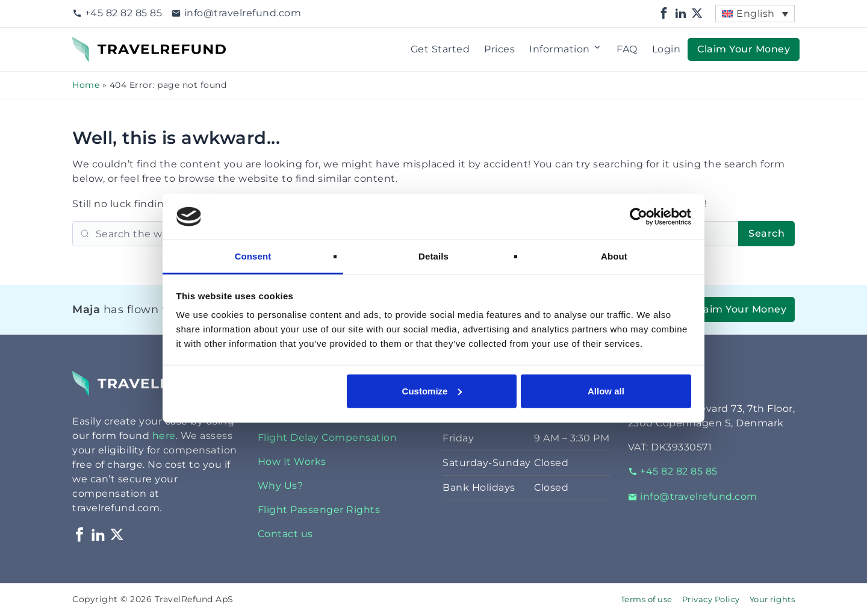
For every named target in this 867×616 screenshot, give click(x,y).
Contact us (285, 534)
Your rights (772, 599)
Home (86, 85)
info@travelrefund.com (236, 13)
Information (566, 49)
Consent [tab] (253, 256)
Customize (432, 391)
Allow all (606, 391)
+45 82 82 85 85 (117, 13)
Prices (499, 49)
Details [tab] (433, 256)
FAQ (627, 49)
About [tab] (614, 256)
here (164, 436)
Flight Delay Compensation (328, 437)
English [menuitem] (756, 14)
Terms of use (647, 599)
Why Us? (281, 486)
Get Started (440, 49)
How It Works (292, 462)
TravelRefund (106, 44)
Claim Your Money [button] (744, 49)
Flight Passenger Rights (319, 510)
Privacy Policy (711, 599)
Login (667, 49)
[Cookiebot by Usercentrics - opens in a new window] (639, 217)
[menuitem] (755, 14)
